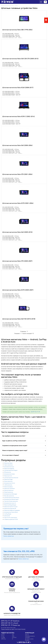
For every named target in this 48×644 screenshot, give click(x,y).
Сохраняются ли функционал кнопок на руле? (15, 446)
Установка (27, 637)
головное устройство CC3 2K (11, 519)
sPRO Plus (3, 639)
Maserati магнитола (9, 490)
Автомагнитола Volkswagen (11, 494)
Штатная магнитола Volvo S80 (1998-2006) (17, 30)
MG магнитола (8, 472)
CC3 (13, 635)
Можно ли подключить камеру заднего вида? (15, 450)
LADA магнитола (8, 485)
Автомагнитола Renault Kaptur (11, 499)
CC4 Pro (3, 635)
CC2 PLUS (14, 637)
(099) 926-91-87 (24, 642)
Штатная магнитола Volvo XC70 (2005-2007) (18, 290)
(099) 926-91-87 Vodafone (10, 621)
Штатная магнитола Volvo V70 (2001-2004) (17, 174)
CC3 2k (3, 636)
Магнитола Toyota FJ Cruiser (11, 507)
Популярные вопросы (30, 636)
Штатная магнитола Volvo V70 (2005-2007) (17, 261)
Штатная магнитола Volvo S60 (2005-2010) (17, 232)
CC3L (13, 636)
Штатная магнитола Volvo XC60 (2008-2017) (18, 87)
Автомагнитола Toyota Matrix (11, 512)
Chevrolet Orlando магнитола (11, 501)
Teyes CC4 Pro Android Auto (11, 518)
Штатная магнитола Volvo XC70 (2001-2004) (18, 203)
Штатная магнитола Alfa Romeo (12, 498)
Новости (27, 635)
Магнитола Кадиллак (9, 469)
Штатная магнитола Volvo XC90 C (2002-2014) (19, 116)
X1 (13, 639)
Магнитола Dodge (8, 479)
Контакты (27, 640)
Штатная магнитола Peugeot (11, 470)
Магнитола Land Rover (9, 488)
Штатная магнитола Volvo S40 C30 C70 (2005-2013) (20, 59)
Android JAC (7, 516)
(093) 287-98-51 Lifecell (10, 623)
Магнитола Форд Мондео (10, 505)
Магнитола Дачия (8, 487)
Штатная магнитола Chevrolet (11, 478)
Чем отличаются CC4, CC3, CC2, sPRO (19, 551)
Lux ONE (3, 637)
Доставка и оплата (29, 639)
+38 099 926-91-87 (35, 412)
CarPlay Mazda (8, 514)
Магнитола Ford (8, 476)
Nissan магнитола (8, 481)
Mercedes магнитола (9, 496)
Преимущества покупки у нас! (16, 529)
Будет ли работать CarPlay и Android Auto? (14, 441)
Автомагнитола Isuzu (9, 467)
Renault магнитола (9, 492)
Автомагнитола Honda (9, 474)
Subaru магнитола (8, 465)
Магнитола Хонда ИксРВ (10, 508)
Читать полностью (9, 536)
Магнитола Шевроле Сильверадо (12, 510)
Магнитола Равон (8, 463)
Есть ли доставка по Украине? (11, 455)
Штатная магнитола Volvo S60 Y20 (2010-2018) (19, 319)
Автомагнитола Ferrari (10, 483)
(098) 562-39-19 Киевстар (11, 625)
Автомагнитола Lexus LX (10, 503)
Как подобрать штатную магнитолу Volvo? (14, 436)
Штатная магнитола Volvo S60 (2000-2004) (17, 145)
